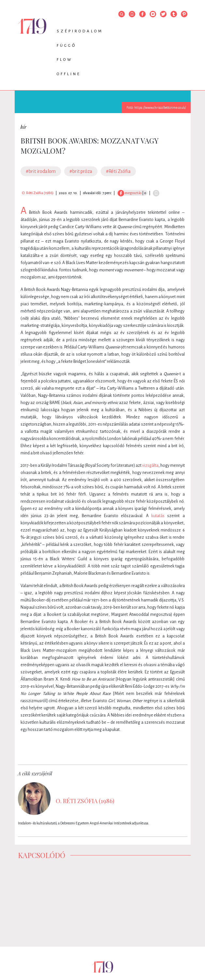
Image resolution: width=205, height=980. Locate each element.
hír (23, 127)
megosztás (130, 193)
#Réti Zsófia (118, 171)
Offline (69, 74)
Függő (66, 46)
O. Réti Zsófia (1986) (38, 193)
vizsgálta (150, 465)
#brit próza (81, 171)
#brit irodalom (41, 171)
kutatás (158, 516)
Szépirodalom (80, 31)
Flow (65, 60)
